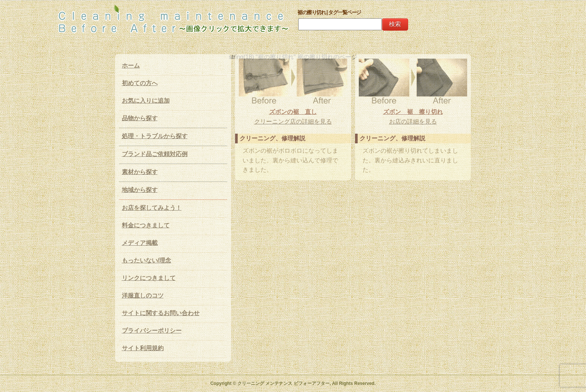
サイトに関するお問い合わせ (161, 313)
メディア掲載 (140, 243)
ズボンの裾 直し (293, 112)
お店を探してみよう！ (152, 208)
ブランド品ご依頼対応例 (155, 154)
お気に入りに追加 (146, 101)
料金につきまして (146, 225)
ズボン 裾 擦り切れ (413, 112)
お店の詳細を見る (413, 122)
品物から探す (140, 118)
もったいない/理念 (146, 260)
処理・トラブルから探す (155, 136)
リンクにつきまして (149, 278)
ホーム (131, 66)
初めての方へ (140, 83)
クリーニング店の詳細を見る (293, 122)
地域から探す (140, 190)
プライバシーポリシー (152, 331)
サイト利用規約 (143, 348)
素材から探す (140, 172)
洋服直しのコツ (143, 295)
